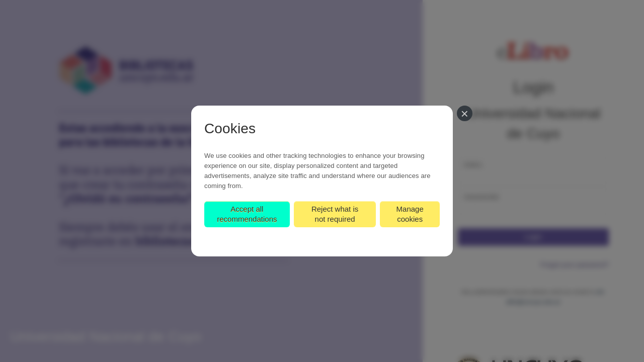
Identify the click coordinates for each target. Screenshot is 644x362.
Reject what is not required (335, 214)
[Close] (465, 113)
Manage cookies (410, 214)
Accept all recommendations (247, 214)
